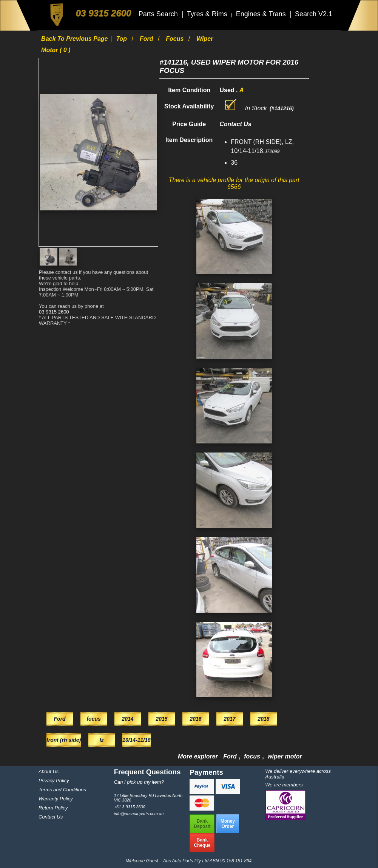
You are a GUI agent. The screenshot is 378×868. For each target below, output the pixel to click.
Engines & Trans (262, 14)
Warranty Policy (56, 799)
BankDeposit (202, 824)
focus (176, 39)
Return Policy (53, 808)
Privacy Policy (54, 781)
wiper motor (285, 756)
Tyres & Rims (208, 14)
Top (122, 39)
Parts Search (159, 14)
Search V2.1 (314, 14)
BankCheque (202, 843)
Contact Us (51, 817)
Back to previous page (75, 39)
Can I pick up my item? (139, 782)
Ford (147, 39)
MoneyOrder (228, 824)
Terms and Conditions (62, 790)
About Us (49, 771)
